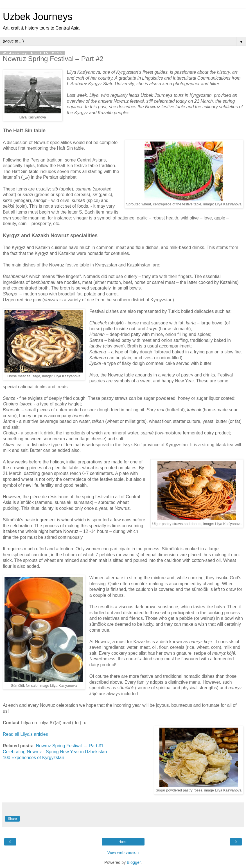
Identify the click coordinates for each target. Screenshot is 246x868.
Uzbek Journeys (38, 17)
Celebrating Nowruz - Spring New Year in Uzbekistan (55, 752)
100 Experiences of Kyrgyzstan (33, 758)
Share (12, 819)
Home (123, 842)
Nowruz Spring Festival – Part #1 (70, 746)
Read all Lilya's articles (25, 734)
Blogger (134, 862)
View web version (123, 853)
